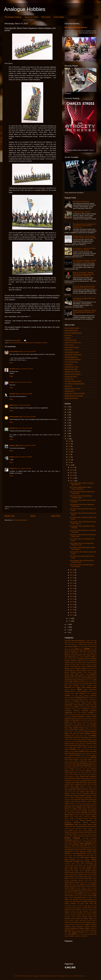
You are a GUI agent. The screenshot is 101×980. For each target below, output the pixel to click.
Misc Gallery (46, 17)
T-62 (87, 898)
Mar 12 (72, 586)
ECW (72, 730)
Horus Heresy (81, 773)
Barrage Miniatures (70, 672)
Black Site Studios (88, 680)
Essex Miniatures (86, 734)
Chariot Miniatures (69, 703)
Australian (78, 668)
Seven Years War (86, 878)
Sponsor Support (92, 888)
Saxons (67, 875)
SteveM (80, 894)
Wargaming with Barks (71, 398)
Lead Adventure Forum (72, 367)
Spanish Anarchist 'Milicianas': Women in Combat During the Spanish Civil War (85, 312)
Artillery (89, 666)
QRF (84, 854)
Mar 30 (72, 470)
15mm (75, 646)
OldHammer (75, 834)
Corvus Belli (77, 713)
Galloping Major (79, 753)
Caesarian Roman (69, 693)
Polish (85, 850)
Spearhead (93, 886)
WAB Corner (68, 386)
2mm (92, 649)
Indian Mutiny (93, 778)
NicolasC (67, 826)
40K (81, 651)
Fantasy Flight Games (71, 738)
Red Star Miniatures (83, 859)
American (81, 659)
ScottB (80, 877)
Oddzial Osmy (68, 832)
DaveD (12, 382)
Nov (70, 444)
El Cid (86, 730)
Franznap (71, 751)
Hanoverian (79, 769)
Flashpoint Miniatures (79, 743)
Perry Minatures (74, 844)
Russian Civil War (79, 869)
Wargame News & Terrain (72, 389)
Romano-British (82, 867)
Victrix (73, 919)
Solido (77, 884)
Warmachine (93, 928)
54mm (95, 651)
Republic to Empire (91, 861)
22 (68, 417)
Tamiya (71, 899)
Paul (88, 840)
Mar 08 (72, 596)
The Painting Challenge (13, 17)
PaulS (70, 842)
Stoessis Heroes (87, 894)
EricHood (70, 976)
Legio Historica (86, 803)
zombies (71, 936)
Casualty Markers (80, 697)
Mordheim (86, 819)
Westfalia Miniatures (78, 932)
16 (68, 433)
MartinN (94, 809)
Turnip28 (94, 913)
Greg (74, 765)
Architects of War (70, 665)
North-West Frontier (70, 828)
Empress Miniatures (90, 732)
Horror (75, 773)
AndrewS (73, 661)
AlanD (93, 657)
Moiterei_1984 (14, 445)
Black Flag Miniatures (76, 678)
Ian (75, 776)
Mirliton (81, 817)
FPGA (79, 749)
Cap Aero (75, 695)
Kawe (66, 790)
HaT (73, 771)
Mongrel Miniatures (70, 819)
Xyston (78, 934)
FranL (66, 751)
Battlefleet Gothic (84, 674)
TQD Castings (93, 911)
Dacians (91, 718)
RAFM (88, 856)
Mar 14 (72, 580)
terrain (90, 899)
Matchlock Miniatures (75, 811)
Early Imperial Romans (76, 728)
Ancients (67, 661)
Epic (78, 734)
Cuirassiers (68, 718)
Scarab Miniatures (73, 875)
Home (33, 516)
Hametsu (72, 769)
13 (68, 624)
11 (68, 630)
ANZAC (85, 663)
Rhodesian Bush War (70, 865)
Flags (87, 741)
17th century (81, 647)
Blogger (84, 976)
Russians (89, 869)
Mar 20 (72, 478)
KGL (87, 790)
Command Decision (76, 709)
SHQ (95, 880)
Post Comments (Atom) (20, 520)
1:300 (95, 643)
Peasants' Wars (76, 842)
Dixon (79, 724)
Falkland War (78, 736)
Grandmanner (83, 761)
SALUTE (82, 871)
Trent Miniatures (74, 913)
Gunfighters (82, 767)
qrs (87, 854)
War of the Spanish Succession (77, 922)
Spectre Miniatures (70, 888)
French (22, 343)
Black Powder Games (71, 330)
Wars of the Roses (91, 930)
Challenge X (86, 699)
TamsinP (12, 394)
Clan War (94, 705)
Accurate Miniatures (76, 655)
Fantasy (94, 736)
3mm (78, 651)
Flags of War (93, 741)
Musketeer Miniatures (72, 822)
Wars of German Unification (79, 930)
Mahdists (79, 807)
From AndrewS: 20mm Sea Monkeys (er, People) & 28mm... (82, 561)
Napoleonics (28, 343)
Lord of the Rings (84, 805)
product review (92, 852)
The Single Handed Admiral (73, 381)
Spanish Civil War (70, 886)
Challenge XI (93, 699)
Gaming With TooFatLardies (73, 355)
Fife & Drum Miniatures (75, 739)
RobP (95, 865)
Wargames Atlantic (79, 924)
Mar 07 (72, 599)
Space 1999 (88, 884)
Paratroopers (69, 840)
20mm (77, 649)
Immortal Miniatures (70, 778)
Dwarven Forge (87, 726)
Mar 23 (72, 475)
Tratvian (67, 913)
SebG (66, 878)
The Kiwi (12, 369)
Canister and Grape (71, 340)
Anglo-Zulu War (69, 663)
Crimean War (72, 714)
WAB (81, 921)
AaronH (92, 653)
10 (68, 632)
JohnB (82, 786)
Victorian (85, 917)
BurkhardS (68, 691)
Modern (94, 817)
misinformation (87, 817)
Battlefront (93, 674)
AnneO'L (80, 663)
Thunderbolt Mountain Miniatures (73, 907)
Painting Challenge (72, 838)
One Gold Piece (83, 834)
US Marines (89, 915)
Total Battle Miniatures (82, 911)
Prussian (67, 854)
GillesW (71, 759)
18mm (66, 649)
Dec (70, 441)
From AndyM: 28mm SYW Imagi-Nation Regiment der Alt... (82, 544)
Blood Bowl (89, 682)
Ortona (75, 836)
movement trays (69, 820)
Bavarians (67, 676)
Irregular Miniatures (87, 780)
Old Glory (87, 832)
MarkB (80, 809)
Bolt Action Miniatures (72, 686)
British (80, 689)
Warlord (87, 928)
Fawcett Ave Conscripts (72, 347)
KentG (70, 790)
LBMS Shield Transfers (87, 799)
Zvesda (85, 936)
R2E (85, 856)
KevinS (83, 790)
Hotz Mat (88, 773)
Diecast (75, 724)
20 (68, 423)
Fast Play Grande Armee (85, 738)
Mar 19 (72, 481)
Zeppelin (67, 936)
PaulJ (66, 842)
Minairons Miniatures (80, 815)
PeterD (81, 846)
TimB (86, 907)
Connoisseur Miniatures (72, 711)
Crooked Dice (93, 714)
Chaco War (68, 699)
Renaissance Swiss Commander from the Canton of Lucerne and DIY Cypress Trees (84, 226)
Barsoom (80, 672)
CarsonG (72, 697)
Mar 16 (72, 575)
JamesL (72, 784)
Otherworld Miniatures (84, 836)
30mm (66, 651)
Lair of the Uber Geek (71, 362)
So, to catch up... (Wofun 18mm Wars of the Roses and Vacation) (84, 249)
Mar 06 (72, 602)
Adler (66, 657)
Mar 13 (72, 583)
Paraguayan (94, 838)
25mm (82, 649)
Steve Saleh (74, 894)
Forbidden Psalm (80, 745)
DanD (71, 720)
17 (68, 431)
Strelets (71, 896)
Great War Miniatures (82, 763)
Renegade (77, 861)
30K (95, 649)
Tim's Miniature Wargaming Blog (74, 384)
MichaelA (78, 813)
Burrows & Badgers (76, 691)
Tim (83, 907)
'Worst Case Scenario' (78, 641)
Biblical (90, 676)
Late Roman (77, 799)
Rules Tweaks (59, 17)
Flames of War (69, 743)
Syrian (84, 898)
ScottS (85, 877)
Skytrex (94, 882)
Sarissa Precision (79, 873)
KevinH (79, 790)
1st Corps (71, 649)
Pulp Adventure (78, 854)
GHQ (66, 759)
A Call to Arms (82, 653)
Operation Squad (92, 834)
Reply (11, 363)
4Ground (90, 651)
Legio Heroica (78, 803)
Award (75, 670)
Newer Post (9, 516)
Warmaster (68, 930)
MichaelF (85, 813)
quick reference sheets (70, 856)
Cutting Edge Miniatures (80, 718)
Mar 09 (72, 594)
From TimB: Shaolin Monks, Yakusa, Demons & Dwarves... (81, 488)
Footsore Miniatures (70, 745)
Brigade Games (81, 687)
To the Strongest (75, 909)
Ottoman (94, 836)
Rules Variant (69, 869)
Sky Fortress (89, 882)
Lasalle (72, 799)
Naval (76, 824)
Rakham (92, 856)
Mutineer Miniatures (90, 822)
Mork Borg (93, 819)
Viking (91, 919)
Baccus (85, 670)
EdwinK (76, 730)
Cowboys (91, 712)
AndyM (79, 661)
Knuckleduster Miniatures (72, 796)
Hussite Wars (83, 775)
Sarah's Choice (69, 873)
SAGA (76, 871)
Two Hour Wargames (70, 915)
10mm (70, 647)
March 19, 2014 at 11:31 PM (24, 369)
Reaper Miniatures (91, 857)
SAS (86, 873)
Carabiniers (93, 695)
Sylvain (79, 898)
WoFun (66, 934)
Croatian (78, 714)
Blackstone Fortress (79, 682)
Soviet (82, 884)
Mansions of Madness (71, 809)
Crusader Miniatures (78, 716)
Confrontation (93, 709)
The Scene (80, 903)
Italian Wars (80, 782)
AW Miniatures (69, 670)
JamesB (67, 784)
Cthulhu (94, 716)
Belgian (73, 676)
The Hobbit (84, 901)
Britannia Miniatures (70, 690)
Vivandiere (71, 921)
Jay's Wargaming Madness (73, 360)
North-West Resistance (82, 828)
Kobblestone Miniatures (86, 796)
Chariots (83, 703)
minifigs (71, 817)
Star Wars (71, 890)
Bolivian (95, 684)
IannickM (82, 776)
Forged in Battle (82, 747)
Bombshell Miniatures (86, 686)
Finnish (84, 739)
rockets (67, 867)
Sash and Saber (92, 873)
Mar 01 (72, 615)
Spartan (79, 886)
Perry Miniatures (38, 343)
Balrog (89, 670)
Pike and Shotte (86, 848)
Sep (70, 449)
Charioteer (78, 703)
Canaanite (94, 693)
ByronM (16, 343)
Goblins (82, 759)
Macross (74, 807)
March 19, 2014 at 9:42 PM (27, 352)
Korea (95, 796)
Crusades (88, 716)
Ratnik (70, 857)
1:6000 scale (90, 644)
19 (68, 425)
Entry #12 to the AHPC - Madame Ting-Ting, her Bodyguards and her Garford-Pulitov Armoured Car (83, 274)
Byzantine (90, 691)
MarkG (90, 809)
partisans (76, 840)
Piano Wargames (92, 846)
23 (68, 415)
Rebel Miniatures (70, 859)
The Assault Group (75, 901)
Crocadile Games (85, 714)
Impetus (87, 778)
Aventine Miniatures (92, 668)
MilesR (67, 815)
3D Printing (72, 651)
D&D (87, 718)
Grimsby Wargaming (71, 357)
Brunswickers (93, 690)
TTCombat (88, 913)
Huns (72, 775)
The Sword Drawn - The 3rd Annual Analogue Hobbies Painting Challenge (84, 237)
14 (68, 439)
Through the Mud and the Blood (87, 905)
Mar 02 (72, 612)
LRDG (95, 805)
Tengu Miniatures (83, 899)
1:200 (76, 643)
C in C (95, 691)
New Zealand (83, 824)
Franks (95, 749)
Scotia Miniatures (69, 877)
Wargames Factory (70, 926)
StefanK (76, 892)
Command (67, 709)
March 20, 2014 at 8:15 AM (27, 417)
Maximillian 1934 (86, 811)
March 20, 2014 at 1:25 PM (24, 457)
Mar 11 (72, 588)
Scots (77, 877)
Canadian (68, 695)
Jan (70, 621)
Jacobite (94, 782)
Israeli (95, 780)
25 (68, 409)
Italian (74, 782)
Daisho (95, 718)
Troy (84, 913)
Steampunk (90, 890)
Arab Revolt (93, 663)
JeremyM (84, 784)
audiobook (72, 668)
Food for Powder (92, 743)
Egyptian (82, 730)
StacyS (66, 890)
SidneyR (67, 882)
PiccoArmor (68, 848)
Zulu (82, 936)
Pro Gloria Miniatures (79, 852)
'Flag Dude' (68, 641)
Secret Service (72, 878)
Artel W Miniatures (82, 666)
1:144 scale (71, 643)
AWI (78, 670)
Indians (67, 780)
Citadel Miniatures (79, 705)
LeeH (72, 803)
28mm (11, 343)
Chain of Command (77, 699)
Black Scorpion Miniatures (76, 680)
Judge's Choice (80, 788)
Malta (89, 807)
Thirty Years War (91, 903)
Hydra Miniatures (69, 776)
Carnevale (67, 697)
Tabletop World (93, 898)
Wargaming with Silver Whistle (74, 396)
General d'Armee (86, 757)
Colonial (94, 707)
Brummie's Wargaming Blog (73, 333)
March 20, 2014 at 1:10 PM (27, 445)
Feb (70, 618)
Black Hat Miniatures (87, 678)
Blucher (72, 684)
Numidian (90, 830)
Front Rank (72, 753)
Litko (78, 805)
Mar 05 (72, 604)
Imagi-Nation (93, 776)
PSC (72, 854)
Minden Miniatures (91, 815)
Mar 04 (72, 607)
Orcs (71, 836)
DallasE (67, 720)
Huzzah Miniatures (92, 775)
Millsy (11, 405)
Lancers (72, 798)
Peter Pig (75, 846)
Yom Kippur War (92, 934)
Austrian (84, 668)
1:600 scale (83, 644)
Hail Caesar (88, 767)
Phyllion (12, 457)
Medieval (94, 811)
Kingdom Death (84, 792)
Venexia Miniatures (76, 917)
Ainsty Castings (79, 657)
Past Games (83, 840)
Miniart (66, 817)
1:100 (91, 641)
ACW (84, 655)
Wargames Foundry (83, 926)
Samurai (94, 871)
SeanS (95, 877)
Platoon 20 (76, 850)
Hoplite (71, 773)
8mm (70, 653)
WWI (70, 934)
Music (95, 820)
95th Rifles (75, 653)
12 (68, 627)
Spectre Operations (82, 888)
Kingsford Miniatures (76, 794)
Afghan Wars (72, 657)
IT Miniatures (68, 782)
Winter (95, 932)
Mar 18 (72, 570)
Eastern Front (89, 728)
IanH (78, 776)
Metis (66, 813)
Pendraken (88, 842)
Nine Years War (74, 826)
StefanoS (81, 892)
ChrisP (94, 703)
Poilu (81, 850)
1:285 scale (89, 643)
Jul (69, 454)
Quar (95, 854)
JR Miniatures (89, 786)
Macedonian (68, 807)
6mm (66, 653)
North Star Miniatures (91, 826)
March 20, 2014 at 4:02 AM (22, 405)
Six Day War (82, 882)
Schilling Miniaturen (88, 875)
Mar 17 (72, 572)
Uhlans (79, 915)
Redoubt (94, 859)
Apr (70, 462)
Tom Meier (83, 909)
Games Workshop (75, 755)
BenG (80, 676)
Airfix (89, 657)
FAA (73, 736)
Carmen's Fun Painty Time (73, 343)
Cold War (89, 707)
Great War (72, 763)
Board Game (89, 684)
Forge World (73, 747)
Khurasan (92, 790)
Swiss (75, 898)
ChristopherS (69, 705)
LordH (91, 805)
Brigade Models (91, 687)
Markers (85, 809)
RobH (91, 865)
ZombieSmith (77, 936)
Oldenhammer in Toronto (72, 372)
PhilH (85, 846)
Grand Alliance (74, 761)
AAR (88, 653)
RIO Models (79, 865)
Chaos (87, 701)
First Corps (72, 741)
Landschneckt (79, 798)
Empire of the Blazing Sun (76, 732)
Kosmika (67, 798)
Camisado (68, 338)
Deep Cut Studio (81, 722)
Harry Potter (86, 769)
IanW (87, 776)
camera (88, 693)
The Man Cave (69, 379)
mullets (77, 820)
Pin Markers (94, 848)
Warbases (89, 922)
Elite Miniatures (93, 730)
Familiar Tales (86, 736)
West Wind (68, 932)
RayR (82, 857)
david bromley (14, 417)
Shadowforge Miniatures (77, 880)
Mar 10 (72, 591)
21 (68, 420)
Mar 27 (72, 473)
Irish (70, 780)
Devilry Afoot (68, 724)
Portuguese (90, 850)
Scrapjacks (90, 877)
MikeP (90, 813)
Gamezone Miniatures (86, 755)
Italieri (85, 782)
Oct (70, 446)
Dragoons (77, 726)
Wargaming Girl (69, 391)
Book (95, 686)
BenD (77, 676)
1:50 (75, 644)
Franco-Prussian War (87, 749)
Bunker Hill (68, 335)
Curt (72, 718)
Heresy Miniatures (80, 771)
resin (78, 863)
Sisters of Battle (74, 882)
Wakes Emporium (87, 921)
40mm (85, 651)
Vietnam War (79, 919)
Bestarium (85, 676)
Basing (85, 672)
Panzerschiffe (85, 838)
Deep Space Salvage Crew (81, 201)
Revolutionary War (91, 863)
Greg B (12, 468)
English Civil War (70, 734)
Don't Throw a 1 (69, 345)
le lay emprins (69, 364)
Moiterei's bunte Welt (71, 369)
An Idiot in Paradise (90, 659)
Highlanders (89, 771)
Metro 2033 (72, 813)
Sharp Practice (89, 880)
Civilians (87, 705)
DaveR (71, 722)
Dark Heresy (82, 720)
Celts (87, 697)
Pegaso (83, 842)
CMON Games (82, 707)
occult (95, 830)
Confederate (86, 709)
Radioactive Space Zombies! (82, 212)
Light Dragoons (73, 805)
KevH (75, 790)
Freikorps (76, 751)
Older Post (56, 516)
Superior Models (69, 898)
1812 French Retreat (91, 647)
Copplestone (68, 712)
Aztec (81, 670)
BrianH (74, 687)
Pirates (67, 850)
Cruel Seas (68, 716)
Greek (91, 763)
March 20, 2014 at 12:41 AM (23, 382)
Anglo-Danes (85, 661)
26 (68, 407)
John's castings (74, 786)
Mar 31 (72, 467)
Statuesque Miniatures (80, 890)
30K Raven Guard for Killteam (76, 27)
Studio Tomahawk (88, 896)
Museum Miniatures (86, 820)
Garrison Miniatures (76, 757)
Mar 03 (72, 610)
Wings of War (89, 932)
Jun (70, 457)
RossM (89, 867)
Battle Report (75, 674)
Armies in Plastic (80, 665)
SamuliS (88, 871)
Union (83, 915)
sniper (74, 884)
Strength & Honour (78, 896)
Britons (86, 690)
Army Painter (74, 666)
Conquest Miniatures (89, 711)
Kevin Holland (14, 352)
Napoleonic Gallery (31, 17)
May (70, 460)
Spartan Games (85, 886)
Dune (81, 726)
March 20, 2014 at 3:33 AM (24, 394)
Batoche (90, 672)
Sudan (94, 896)
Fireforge (89, 739)
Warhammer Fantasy (77, 928)
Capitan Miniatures (84, 695)
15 (68, 436)
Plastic (45, 343)
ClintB (76, 707)
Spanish (94, 884)
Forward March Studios (72, 352)
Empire (66, 732)
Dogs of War (86, 724)
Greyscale (79, 765)
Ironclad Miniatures (77, 780)
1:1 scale (87, 641)
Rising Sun (86, 865)
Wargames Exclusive (91, 924)
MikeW (95, 813)
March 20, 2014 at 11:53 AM (24, 428)
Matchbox (67, 811)
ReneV (82, 861)
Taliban (67, 899)
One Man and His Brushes (73, 374)
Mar (70, 465)
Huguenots (94, 773)
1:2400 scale (81, 643)
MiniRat (76, 817)
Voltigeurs (77, 921)
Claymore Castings (69, 707)
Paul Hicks (93, 840)
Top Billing (72, 911)
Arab (88, 663)
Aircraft (86, 657)
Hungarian (67, 775)
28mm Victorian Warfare (72, 328)
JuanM (73, 788)
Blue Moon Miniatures (79, 684)
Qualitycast (91, 854)
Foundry (73, 749)
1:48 (69, 644)
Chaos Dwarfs (93, 701)
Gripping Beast (87, 765)
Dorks (72, 726)
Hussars (76, 775)
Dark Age (75, 720)
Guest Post (75, 767)
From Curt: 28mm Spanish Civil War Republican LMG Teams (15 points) (84, 287)
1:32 (66, 644)
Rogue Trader (74, 867)
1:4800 (72, 644)
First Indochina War (80, 741)
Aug (70, 452)
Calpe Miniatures (80, 693)
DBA (75, 722)
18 (68, 428)
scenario (80, 875)
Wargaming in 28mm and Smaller (75, 393)
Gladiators (76, 759)
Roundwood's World (71, 377)
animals (75, 663)
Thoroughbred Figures (70, 905)
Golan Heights (88, 759)
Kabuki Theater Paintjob (90, 788)
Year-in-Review (84, 934)
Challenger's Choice (78, 701)
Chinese (89, 703)
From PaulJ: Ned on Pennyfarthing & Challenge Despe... (81, 497)
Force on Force (89, 745)
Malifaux (85, 807)
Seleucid (78, 878)
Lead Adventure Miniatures (79, 801)
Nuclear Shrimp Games (80, 830)
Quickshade (80, 856)
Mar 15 (72, 578)
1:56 (78, 644)
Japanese (78, 784)
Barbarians (94, 670)
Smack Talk (68, 884)
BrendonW (68, 687)
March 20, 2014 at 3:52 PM (23, 468)
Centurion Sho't (93, 697)
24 (68, 412)
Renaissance (69, 861)
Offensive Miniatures (78, 832)
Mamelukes (94, 807)
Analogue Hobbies (25, 9)
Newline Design (92, 824)
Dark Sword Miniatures (91, 720)
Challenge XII (68, 701)
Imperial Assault (80, 778)
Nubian (71, 830)
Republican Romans (70, 863)
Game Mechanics (88, 753)
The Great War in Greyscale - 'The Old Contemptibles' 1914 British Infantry (85, 261)
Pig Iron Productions (76, 848)
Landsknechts (88, 798)
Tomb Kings (89, 909)
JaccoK (89, 782)
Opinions (67, 836)
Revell (82, 863)
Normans (82, 826)
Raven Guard (76, 857)
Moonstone (79, 819)
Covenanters (84, 713)
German (94, 757)
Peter (70, 846)
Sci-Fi (95, 875)
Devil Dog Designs (92, 722)
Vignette (86, 919)
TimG (90, 907)
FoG (86, 743)
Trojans (80, 913)
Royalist (94, 867)
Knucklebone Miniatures (89, 794)
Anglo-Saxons (93, 661)
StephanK (87, 892)
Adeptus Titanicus (91, 655)
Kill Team (77, 792)
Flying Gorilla (69, 350)
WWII (74, 934)
